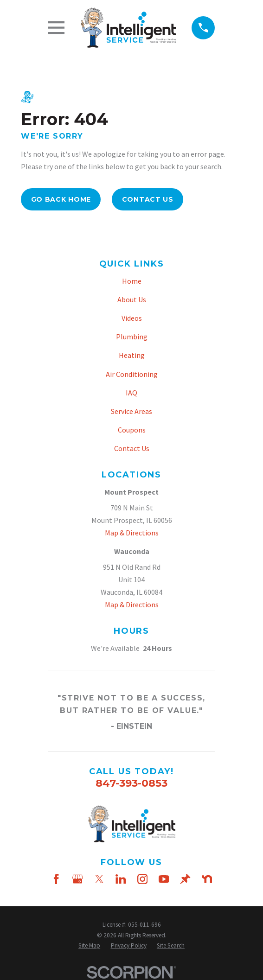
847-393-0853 (131, 783)
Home (132, 281)
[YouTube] (164, 879)
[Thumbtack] (185, 879)
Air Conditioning (132, 374)
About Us (132, 299)
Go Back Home (61, 199)
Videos (132, 318)
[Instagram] (142, 879)
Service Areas (131, 411)
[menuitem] (89, 946)
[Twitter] (99, 879)
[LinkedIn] (121, 879)
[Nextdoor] (207, 879)
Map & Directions (132, 533)
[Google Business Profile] (77, 879)
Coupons (132, 430)
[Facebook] (56, 879)
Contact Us (148, 199)
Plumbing (132, 337)
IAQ (131, 393)
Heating (132, 355)
